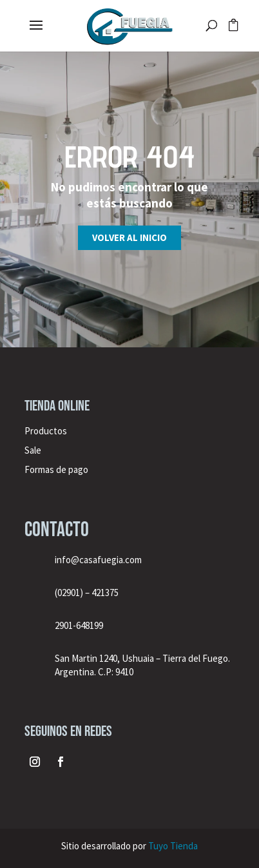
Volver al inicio (129, 237)
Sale (33, 450)
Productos (46, 431)
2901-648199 (79, 625)
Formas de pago (56, 469)
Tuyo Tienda (173, 846)
